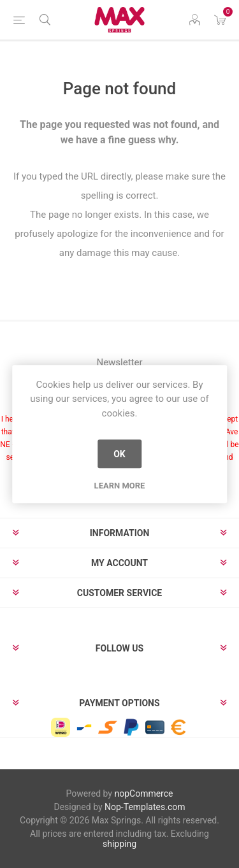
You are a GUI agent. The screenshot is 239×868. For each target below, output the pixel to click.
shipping (119, 844)
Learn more (120, 486)
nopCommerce (143, 793)
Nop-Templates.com (145, 807)
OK (119, 454)
